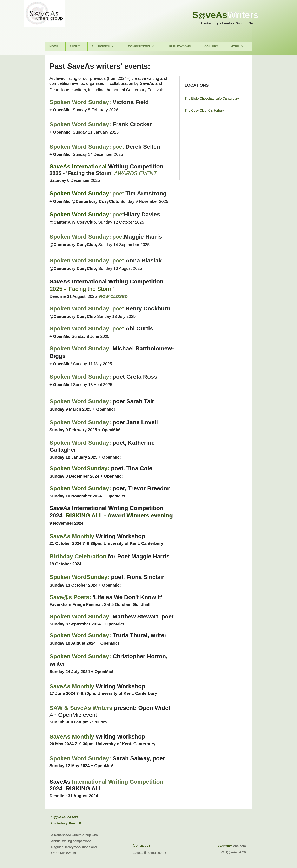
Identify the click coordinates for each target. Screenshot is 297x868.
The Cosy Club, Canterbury (205, 110)
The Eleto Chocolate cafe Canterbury (212, 99)
